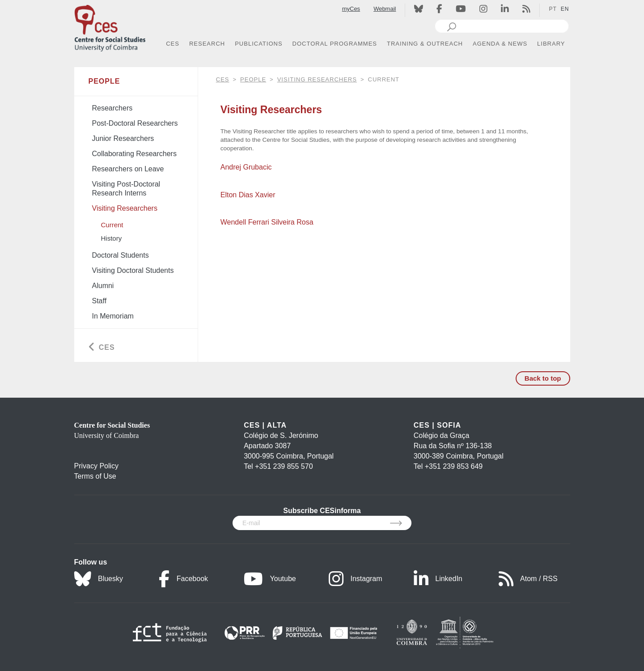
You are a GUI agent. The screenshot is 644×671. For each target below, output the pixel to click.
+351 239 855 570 (284, 466)
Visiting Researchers (317, 79)
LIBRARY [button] (551, 44)
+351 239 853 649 (454, 466)
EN (565, 9)
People (253, 79)
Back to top (543, 378)
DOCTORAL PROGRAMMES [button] (335, 44)
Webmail (385, 9)
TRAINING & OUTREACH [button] (425, 44)
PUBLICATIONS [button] (258, 44)
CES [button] (173, 44)
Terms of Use (95, 476)
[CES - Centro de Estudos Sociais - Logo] (110, 26)
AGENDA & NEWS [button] (500, 44)
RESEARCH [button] (207, 44)
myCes (351, 9)
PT (553, 9)
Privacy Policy (97, 466)
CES (223, 79)
